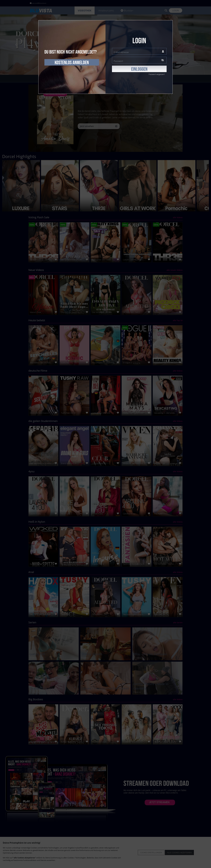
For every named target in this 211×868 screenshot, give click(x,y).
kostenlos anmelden (72, 63)
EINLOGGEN (139, 69)
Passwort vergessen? (157, 74)
